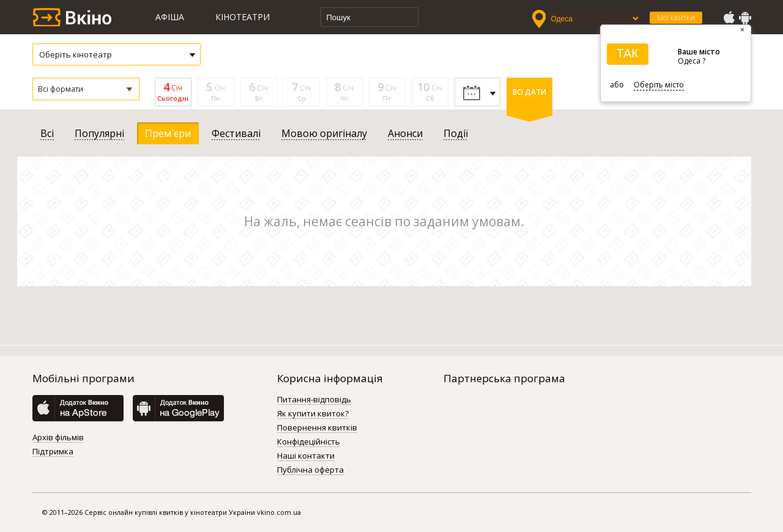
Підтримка (53, 452)
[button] (86, 89)
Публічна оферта (310, 470)
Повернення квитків (317, 428)
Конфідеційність (309, 442)
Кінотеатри (243, 17)
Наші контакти (306, 456)
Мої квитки (676, 17)
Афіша (170, 17)
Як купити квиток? (313, 414)
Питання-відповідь (314, 400)
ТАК (628, 53)
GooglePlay (745, 18)
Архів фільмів (58, 438)
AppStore (729, 18)
